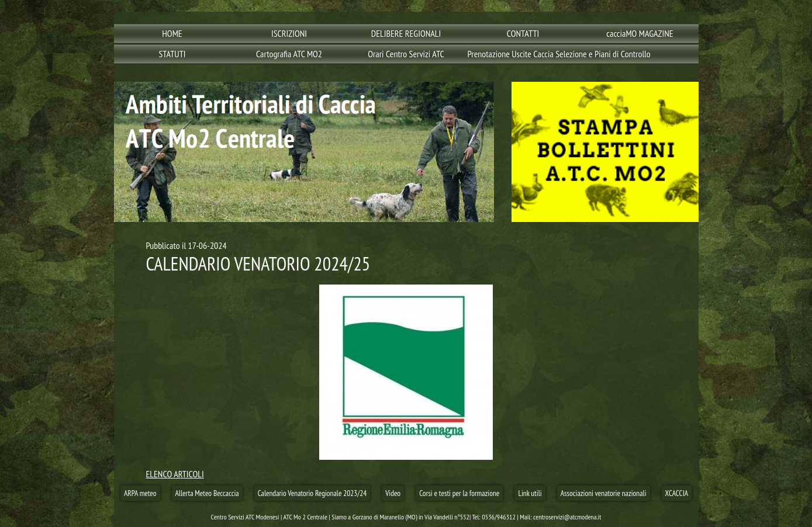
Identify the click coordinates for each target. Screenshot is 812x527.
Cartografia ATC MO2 (289, 54)
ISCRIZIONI (289, 33)
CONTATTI (523, 33)
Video (393, 493)
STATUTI (172, 54)
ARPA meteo (140, 493)
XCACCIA (677, 493)
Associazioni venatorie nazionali (604, 493)
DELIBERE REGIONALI (406, 33)
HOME (172, 33)
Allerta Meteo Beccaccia (207, 493)
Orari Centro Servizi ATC (406, 54)
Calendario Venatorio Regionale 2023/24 (312, 493)
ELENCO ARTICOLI (175, 474)
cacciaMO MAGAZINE (640, 33)
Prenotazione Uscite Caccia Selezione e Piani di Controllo (525, 54)
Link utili (530, 493)
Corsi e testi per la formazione (459, 493)
